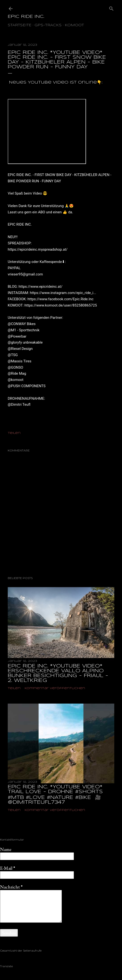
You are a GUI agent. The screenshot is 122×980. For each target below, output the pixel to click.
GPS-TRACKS (48, 25)
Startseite (20, 25)
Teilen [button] (14, 433)
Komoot (74, 25)
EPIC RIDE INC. (26, 17)
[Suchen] (111, 8)
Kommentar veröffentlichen (55, 688)
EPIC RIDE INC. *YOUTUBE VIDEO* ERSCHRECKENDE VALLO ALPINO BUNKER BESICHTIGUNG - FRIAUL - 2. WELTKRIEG (58, 673)
